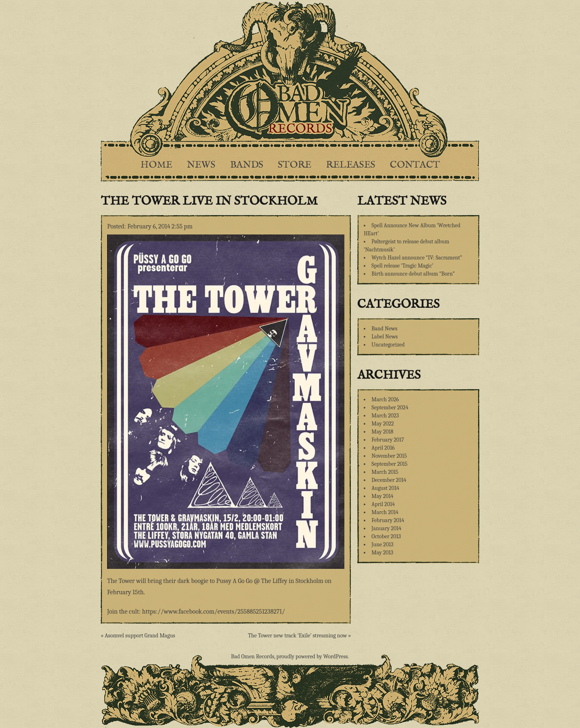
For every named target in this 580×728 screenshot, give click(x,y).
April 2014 (383, 504)
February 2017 (388, 440)
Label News (384, 337)
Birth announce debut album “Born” (413, 274)
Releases (351, 165)
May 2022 (383, 424)
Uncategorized (388, 345)
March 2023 (385, 416)
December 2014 (389, 480)
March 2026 (385, 399)
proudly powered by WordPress (312, 656)
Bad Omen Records (253, 656)
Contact (415, 165)
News (201, 165)
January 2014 (386, 528)
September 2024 (390, 408)
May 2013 (382, 553)
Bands (247, 165)
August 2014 (385, 488)
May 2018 (382, 432)
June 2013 (382, 544)
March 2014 (385, 512)
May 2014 (382, 496)
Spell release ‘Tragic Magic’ (402, 266)
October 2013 (386, 536)
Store (295, 165)
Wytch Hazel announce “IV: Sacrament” (417, 258)
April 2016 (383, 448)
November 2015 (389, 456)
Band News (384, 329)
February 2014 (388, 520)
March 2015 (385, 472)
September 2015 (389, 464)
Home (156, 165)
